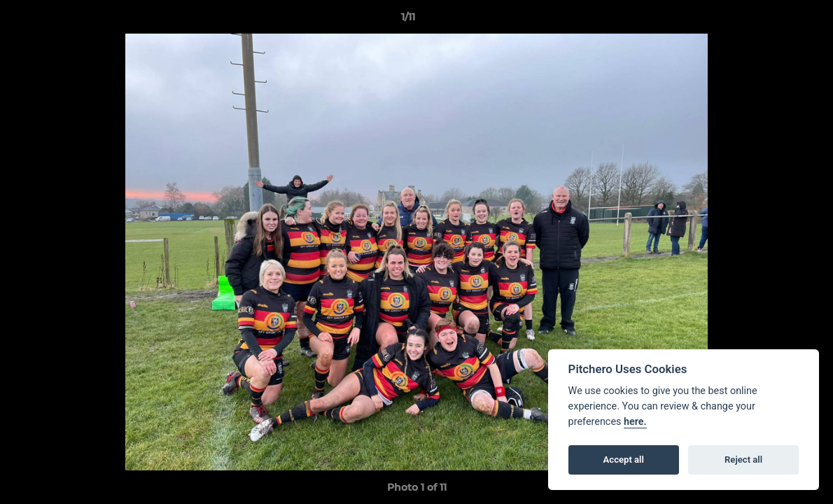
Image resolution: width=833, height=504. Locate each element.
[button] (774, 20)
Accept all (624, 460)
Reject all (743, 460)
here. (635, 422)
